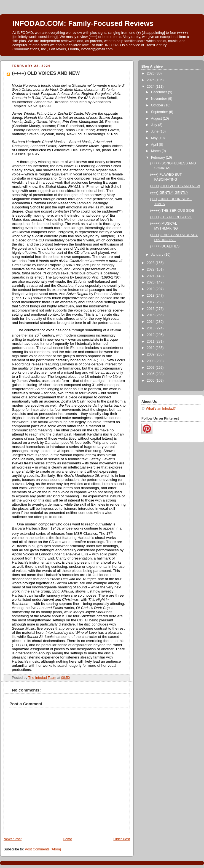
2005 (151, 381)
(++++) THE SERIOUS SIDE (172, 211)
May (155, 138)
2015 (151, 315)
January (158, 255)
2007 (151, 368)
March (156, 151)
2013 (151, 328)
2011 (151, 341)
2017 (151, 302)
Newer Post (13, 839)
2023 (151, 263)
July (155, 125)
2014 (151, 322)
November (160, 99)
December (160, 92)
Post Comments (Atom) (43, 849)
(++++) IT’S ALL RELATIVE (171, 217)
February (159, 158)
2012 (151, 335)
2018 (151, 296)
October (158, 105)
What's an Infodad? (161, 409)
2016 (151, 309)
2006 (151, 374)
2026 (151, 73)
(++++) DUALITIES (165, 246)
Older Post (122, 839)
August (157, 119)
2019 (151, 289)
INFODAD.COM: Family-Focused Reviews (83, 23)
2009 (151, 354)
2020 (151, 282)
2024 (151, 87)
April (155, 145)
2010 (151, 348)
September (160, 112)
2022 (151, 269)
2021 (151, 276)
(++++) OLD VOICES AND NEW (175, 186)
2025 (151, 80)
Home (68, 839)
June (155, 131)
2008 (151, 361)
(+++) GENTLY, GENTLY (169, 193)
